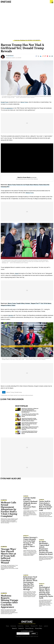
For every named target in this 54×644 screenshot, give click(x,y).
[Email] (50, 56)
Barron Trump (24, 102)
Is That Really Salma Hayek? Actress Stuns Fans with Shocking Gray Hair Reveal (29, 432)
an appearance (9, 108)
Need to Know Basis (24, 177)
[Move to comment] (52, 56)
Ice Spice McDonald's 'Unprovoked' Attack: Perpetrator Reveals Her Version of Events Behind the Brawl (46, 548)
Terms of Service (29, 628)
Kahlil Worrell (10, 55)
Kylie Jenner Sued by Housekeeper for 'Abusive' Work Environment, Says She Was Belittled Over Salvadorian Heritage (30, 583)
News (8, 626)
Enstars (6, 2)
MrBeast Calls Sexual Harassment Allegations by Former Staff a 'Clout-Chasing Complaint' (9, 509)
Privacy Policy (39, 628)
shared (17, 273)
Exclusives (13, 626)
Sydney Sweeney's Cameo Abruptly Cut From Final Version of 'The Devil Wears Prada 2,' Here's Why (30, 543)
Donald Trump (5, 102)
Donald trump (18, 392)
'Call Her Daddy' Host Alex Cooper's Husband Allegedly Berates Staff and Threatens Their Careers (30, 503)
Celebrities (17, 40)
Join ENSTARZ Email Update (27, 631)
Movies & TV (26, 536)
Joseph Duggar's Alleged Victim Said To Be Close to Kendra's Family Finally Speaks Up (30, 428)
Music (41, 626)
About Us (14, 628)
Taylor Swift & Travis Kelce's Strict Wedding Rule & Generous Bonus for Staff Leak (46, 506)
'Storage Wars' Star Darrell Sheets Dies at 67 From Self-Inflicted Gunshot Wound (30, 415)
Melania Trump (30, 193)
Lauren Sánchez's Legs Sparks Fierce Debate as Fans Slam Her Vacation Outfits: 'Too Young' (29, 424)
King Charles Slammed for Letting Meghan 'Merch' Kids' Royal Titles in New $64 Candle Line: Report (29, 420)
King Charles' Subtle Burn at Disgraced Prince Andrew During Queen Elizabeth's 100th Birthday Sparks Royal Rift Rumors (30, 410)
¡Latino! (46, 626)
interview (11, 315)
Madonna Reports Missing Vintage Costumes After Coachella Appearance (10, 601)
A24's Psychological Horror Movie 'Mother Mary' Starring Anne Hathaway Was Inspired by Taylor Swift (46, 592)
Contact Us (21, 628)
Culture (27, 626)
